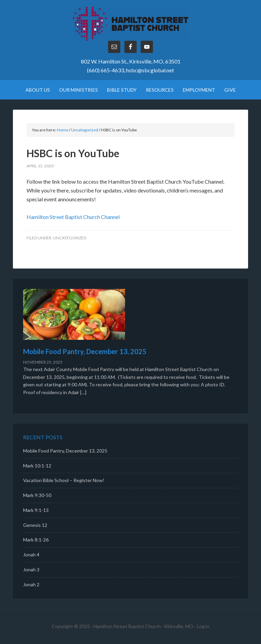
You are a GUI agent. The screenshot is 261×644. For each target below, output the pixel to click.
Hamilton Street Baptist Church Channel (73, 217)
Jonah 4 (31, 555)
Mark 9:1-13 (36, 510)
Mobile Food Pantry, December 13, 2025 (85, 351)
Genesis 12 (35, 525)
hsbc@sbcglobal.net (150, 70)
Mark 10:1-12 (37, 466)
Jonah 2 (31, 584)
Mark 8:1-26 (36, 540)
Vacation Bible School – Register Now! (64, 480)
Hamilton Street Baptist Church (130, 24)
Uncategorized (70, 238)
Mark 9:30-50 (37, 495)
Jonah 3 (31, 569)
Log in (203, 626)
